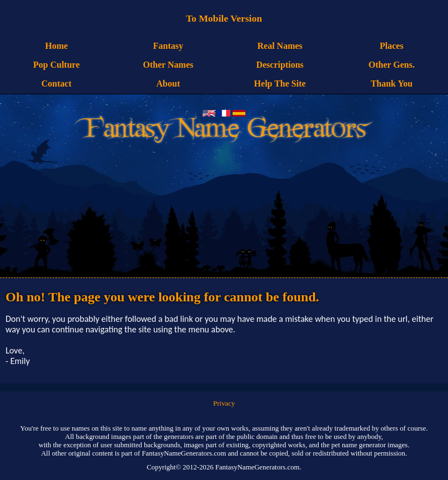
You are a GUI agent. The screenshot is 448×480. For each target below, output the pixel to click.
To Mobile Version (224, 18)
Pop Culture (57, 65)
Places (392, 46)
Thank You (392, 84)
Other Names (168, 65)
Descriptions (280, 65)
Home (56, 46)
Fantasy (168, 46)
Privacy (224, 403)
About (168, 84)
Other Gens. (392, 65)
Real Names (280, 46)
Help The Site (280, 84)
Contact (57, 84)
